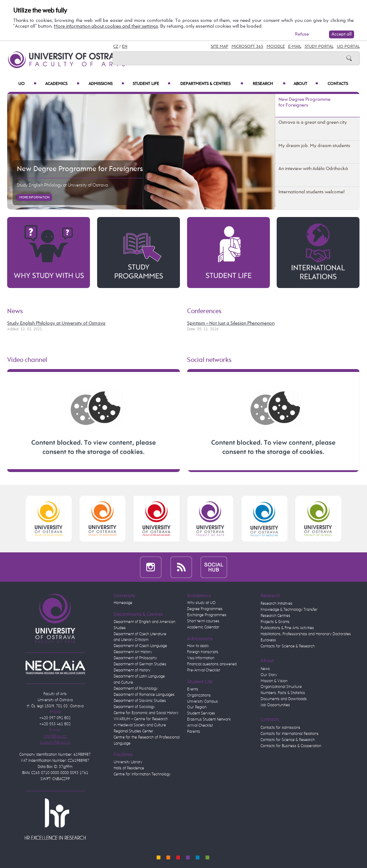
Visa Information (201, 658)
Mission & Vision (274, 681)
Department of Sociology (134, 707)
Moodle (276, 47)
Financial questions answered (212, 664)
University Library (128, 762)
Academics (62, 84)
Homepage (123, 603)
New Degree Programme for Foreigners (80, 169)
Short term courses (203, 621)
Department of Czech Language (140, 646)
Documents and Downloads (284, 699)
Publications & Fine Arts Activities (287, 628)
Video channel (27, 360)
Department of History (132, 670)
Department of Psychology (136, 689)
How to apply (198, 646)
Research (269, 84)
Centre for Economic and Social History (146, 713)
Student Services (201, 713)
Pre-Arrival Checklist (204, 670)
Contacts (338, 84)
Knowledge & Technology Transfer (289, 610)
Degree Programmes (205, 609)
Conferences (204, 311)
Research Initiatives (277, 604)
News (15, 311)
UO (27, 84)
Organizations (199, 695)
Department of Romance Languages (144, 695)
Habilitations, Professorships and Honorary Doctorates (306, 634)
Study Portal (319, 47)
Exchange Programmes (207, 615)
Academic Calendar (203, 627)
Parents (194, 732)
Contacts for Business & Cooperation (291, 746)
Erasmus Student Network (209, 720)
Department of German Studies (140, 664)
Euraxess (268, 640)
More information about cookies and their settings (106, 26)
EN (125, 47)
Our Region (197, 707)
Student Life (151, 84)
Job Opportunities (275, 705)
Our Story (269, 675)
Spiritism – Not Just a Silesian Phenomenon (231, 323)
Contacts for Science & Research (288, 646)
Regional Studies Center (134, 731)
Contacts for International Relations (290, 734)
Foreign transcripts (203, 652)
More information (34, 197)
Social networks (209, 360)
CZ (116, 47)
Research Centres (275, 616)
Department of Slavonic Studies (140, 701)
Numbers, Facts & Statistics (283, 693)
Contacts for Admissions (280, 728)
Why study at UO (201, 603)
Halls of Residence (129, 768)
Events (193, 689)
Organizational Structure (281, 687)
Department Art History (133, 652)
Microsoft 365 (247, 47)
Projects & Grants (275, 622)
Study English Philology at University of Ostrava (62, 185)
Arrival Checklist (200, 726)
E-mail (295, 47)
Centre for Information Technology (142, 774)
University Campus (202, 702)
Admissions (106, 84)
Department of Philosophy (135, 658)
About (306, 84)
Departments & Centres (212, 84)
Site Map (220, 47)
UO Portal (348, 47)
